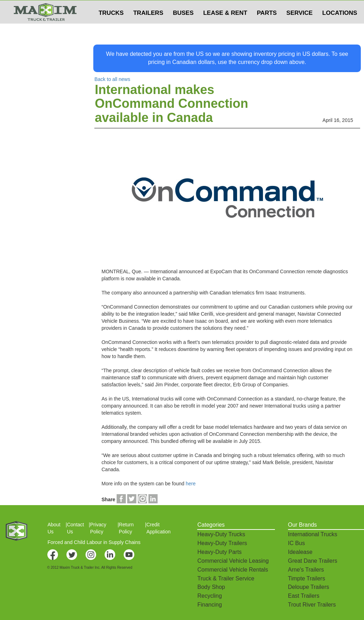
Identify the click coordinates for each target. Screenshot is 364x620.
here (190, 484)
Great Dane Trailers (313, 561)
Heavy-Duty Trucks (221, 534)
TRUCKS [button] (111, 27)
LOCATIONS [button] (340, 27)
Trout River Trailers (312, 605)
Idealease (300, 552)
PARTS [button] (267, 27)
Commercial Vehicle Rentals (233, 570)
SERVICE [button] (299, 27)
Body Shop (211, 587)
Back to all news (112, 79)
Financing (209, 605)
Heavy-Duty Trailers (222, 543)
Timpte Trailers (307, 578)
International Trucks (313, 534)
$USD (271, 7)
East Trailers (304, 596)
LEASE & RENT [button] (225, 27)
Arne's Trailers (306, 570)
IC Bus (297, 543)
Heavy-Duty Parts (219, 552)
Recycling (209, 596)
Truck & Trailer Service (226, 578)
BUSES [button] (183, 27)
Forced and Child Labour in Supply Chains (94, 542)
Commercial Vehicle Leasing (233, 561)
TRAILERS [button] (148, 27)
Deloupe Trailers (309, 587)
